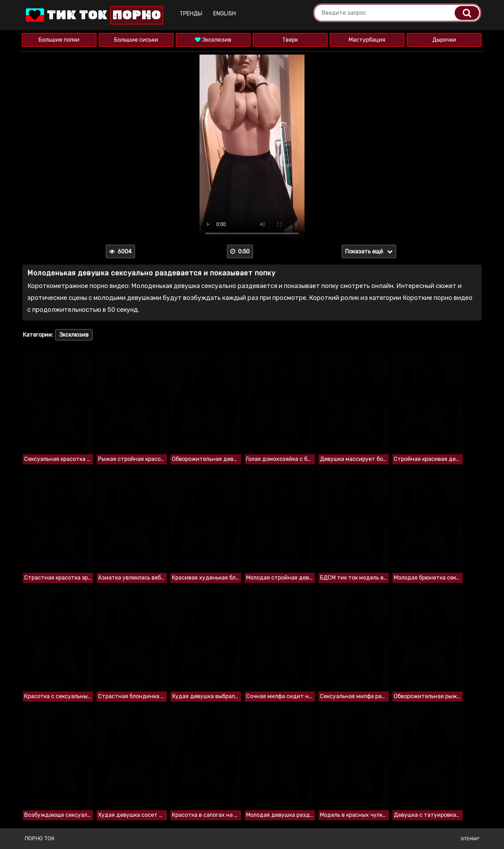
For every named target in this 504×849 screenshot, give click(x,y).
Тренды (191, 13)
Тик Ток (94, 15)
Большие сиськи (136, 40)
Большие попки (59, 40)
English (225, 13)
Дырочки (444, 40)
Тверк (290, 40)
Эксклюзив (213, 40)
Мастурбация (367, 40)
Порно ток (40, 839)
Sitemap (470, 839)
